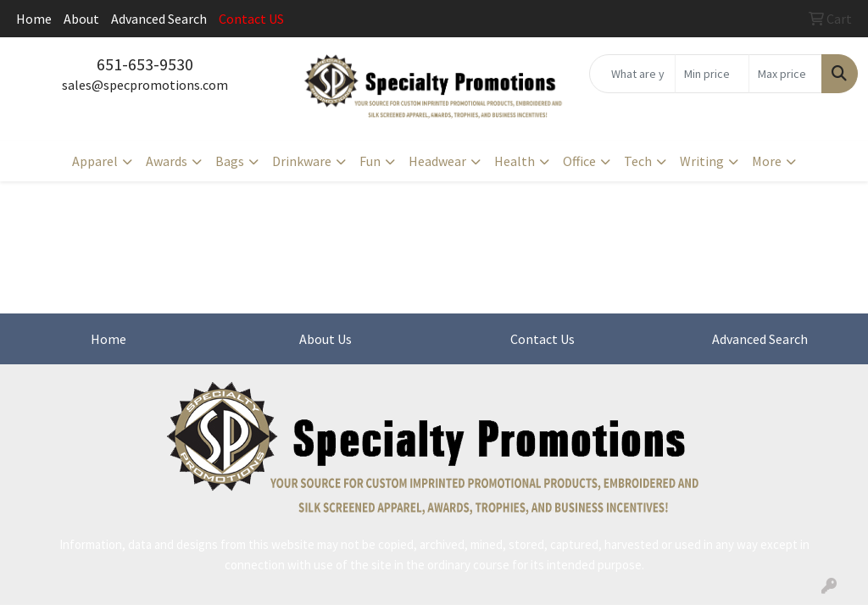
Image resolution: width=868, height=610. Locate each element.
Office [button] (579, 161)
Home (34, 19)
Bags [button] (230, 161)
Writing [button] (702, 161)
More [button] (767, 161)
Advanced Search (159, 19)
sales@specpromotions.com (145, 85)
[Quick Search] (632, 74)
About (81, 19)
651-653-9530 (145, 64)
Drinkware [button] (302, 161)
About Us (325, 339)
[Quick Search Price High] (785, 74)
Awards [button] (167, 161)
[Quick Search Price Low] (712, 74)
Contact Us (542, 339)
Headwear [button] (437, 161)
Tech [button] (638, 161)
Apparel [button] (95, 161)
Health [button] (515, 161)
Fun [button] (370, 161)
